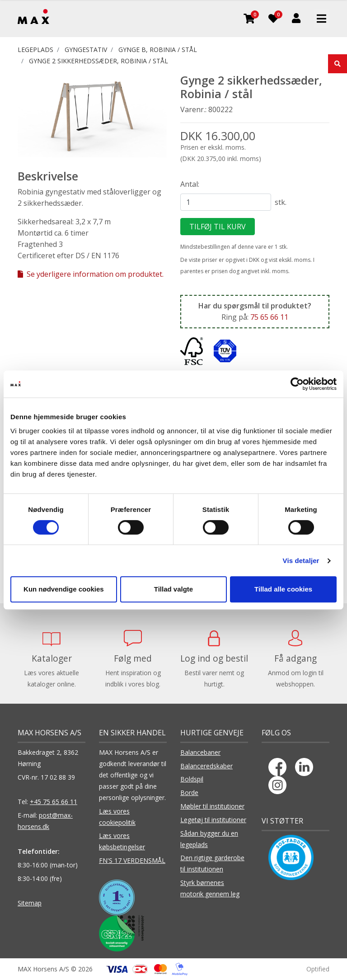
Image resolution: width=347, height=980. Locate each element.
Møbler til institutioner (212, 806)
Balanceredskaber (206, 766)
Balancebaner (200, 752)
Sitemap (30, 903)
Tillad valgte (173, 589)
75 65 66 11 (269, 317)
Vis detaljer (301, 561)
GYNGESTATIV (86, 50)
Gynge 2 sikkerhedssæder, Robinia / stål (98, 61)
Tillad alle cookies (283, 589)
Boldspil (192, 779)
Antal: (190, 184)
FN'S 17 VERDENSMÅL (132, 860)
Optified (318, 969)
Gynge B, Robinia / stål (158, 50)
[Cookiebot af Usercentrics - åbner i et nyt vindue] (297, 384)
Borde (189, 793)
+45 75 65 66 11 (54, 802)
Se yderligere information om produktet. (91, 274)
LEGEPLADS (35, 50)
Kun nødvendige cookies (64, 589)
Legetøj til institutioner (213, 820)
